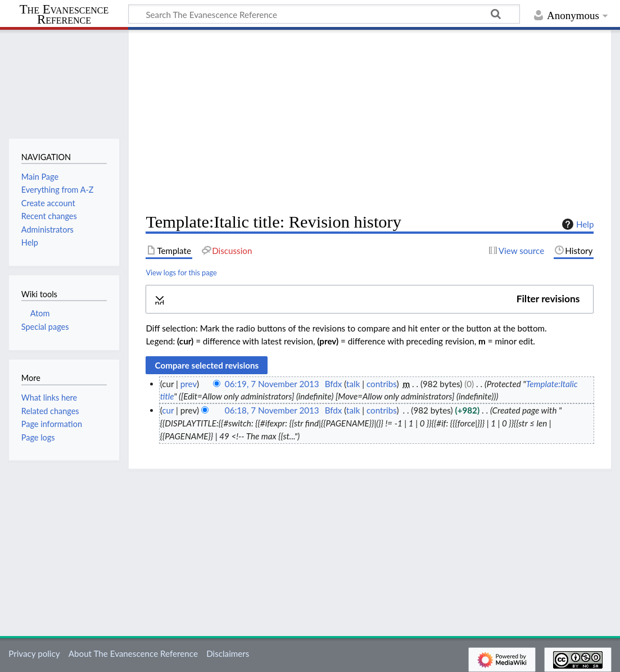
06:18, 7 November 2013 (272, 410)
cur (168, 410)
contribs (381, 384)
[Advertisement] (370, 121)
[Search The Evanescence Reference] (324, 14)
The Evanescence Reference (64, 15)
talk (353, 384)
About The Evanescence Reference (133, 653)
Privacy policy (34, 653)
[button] (370, 299)
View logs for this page (181, 273)
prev (189, 384)
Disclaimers (228, 653)
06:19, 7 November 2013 (272, 384)
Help (576, 224)
